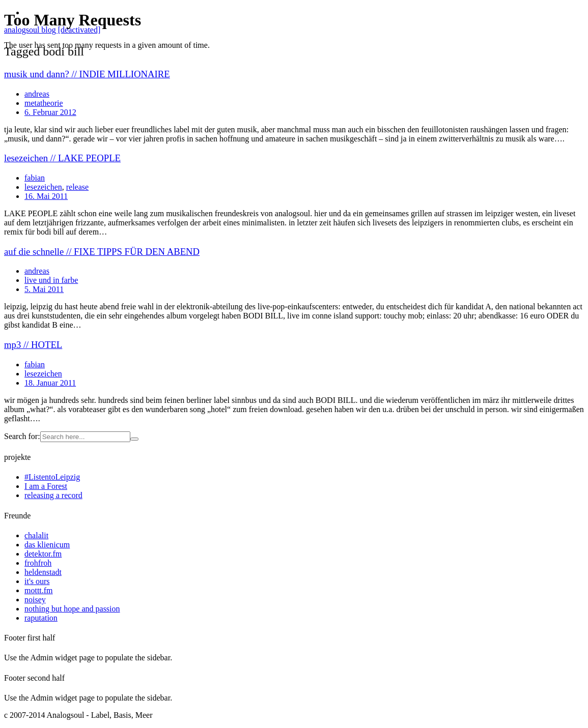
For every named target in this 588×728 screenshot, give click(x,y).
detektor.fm (43, 554)
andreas (37, 271)
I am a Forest (46, 486)
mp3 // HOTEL (33, 345)
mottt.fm (39, 590)
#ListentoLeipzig (52, 477)
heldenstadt (43, 572)
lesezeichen (43, 187)
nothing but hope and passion (72, 609)
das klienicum (47, 545)
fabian (35, 178)
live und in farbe (51, 280)
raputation (41, 618)
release (77, 187)
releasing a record (53, 495)
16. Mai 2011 (46, 196)
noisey (35, 600)
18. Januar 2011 (50, 383)
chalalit (36, 535)
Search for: (22, 436)
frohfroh (38, 563)
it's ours (37, 581)
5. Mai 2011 (44, 289)
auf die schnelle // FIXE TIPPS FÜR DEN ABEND (102, 252)
